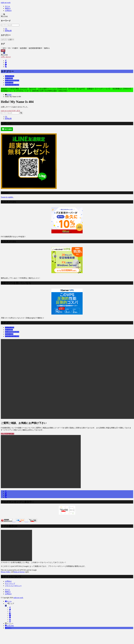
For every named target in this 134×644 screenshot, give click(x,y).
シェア (11, 604)
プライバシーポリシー (13, 586)
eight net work (6, 3)
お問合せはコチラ (7, 434)
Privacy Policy (6, 572)
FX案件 (9, 78)
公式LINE (9, 626)
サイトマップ (10, 583)
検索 (3, 51)
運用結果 (8, 31)
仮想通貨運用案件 (12, 85)
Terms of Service (19, 572)
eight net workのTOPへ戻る (11, 111)
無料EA (8, 8)
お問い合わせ (6, 57)
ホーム (7, 6)
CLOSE (4, 16)
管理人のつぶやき (12, 80)
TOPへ (8, 628)
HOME (9, 95)
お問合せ (8, 11)
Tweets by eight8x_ (7, 197)
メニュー (9, 623)
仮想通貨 (9, 83)
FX (6, 29)
